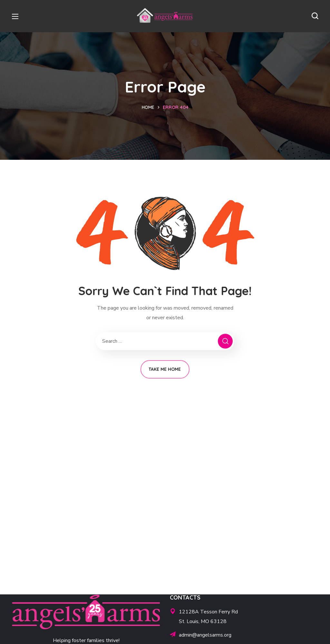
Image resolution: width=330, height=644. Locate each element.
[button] (315, 16)
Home (148, 107)
